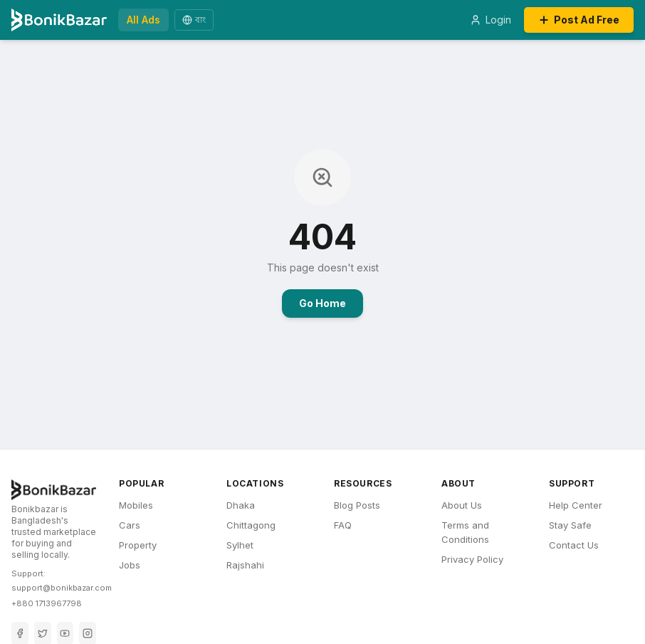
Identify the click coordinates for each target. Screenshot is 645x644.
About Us (462, 505)
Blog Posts (357, 505)
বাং (194, 20)
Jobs (130, 565)
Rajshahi (245, 565)
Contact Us (574, 545)
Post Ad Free (579, 20)
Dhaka (241, 505)
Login (491, 20)
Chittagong (251, 525)
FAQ (343, 525)
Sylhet (240, 545)
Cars (130, 525)
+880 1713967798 (47, 603)
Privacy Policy (472, 559)
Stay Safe (570, 525)
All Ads (143, 20)
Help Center (576, 505)
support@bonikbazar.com (62, 588)
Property (138, 545)
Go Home (322, 303)
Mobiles (136, 505)
